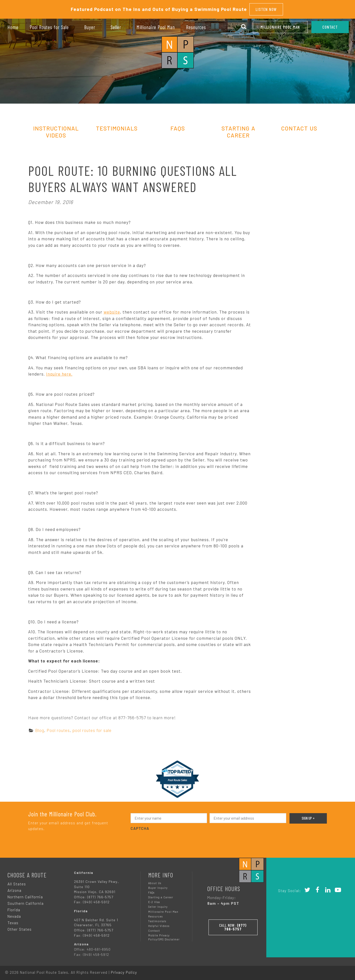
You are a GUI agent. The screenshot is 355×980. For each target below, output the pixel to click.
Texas (13, 921)
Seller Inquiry (158, 905)
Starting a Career (161, 896)
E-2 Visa (154, 901)
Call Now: (233, 925)
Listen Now (266, 8)
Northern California (25, 895)
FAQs (178, 127)
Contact (154, 929)
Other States (20, 928)
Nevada (14, 915)
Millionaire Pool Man (280, 27)
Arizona (14, 889)
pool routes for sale (92, 729)
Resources (155, 915)
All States (17, 882)
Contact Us (299, 127)
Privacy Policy (124, 971)
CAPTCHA (140, 827)
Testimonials (117, 127)
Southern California (26, 902)
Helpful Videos (159, 924)
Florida (14, 908)
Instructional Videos (56, 130)
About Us (155, 882)
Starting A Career (238, 130)
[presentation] (168, 840)
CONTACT (330, 27)
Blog (40, 729)
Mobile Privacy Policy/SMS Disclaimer (164, 936)
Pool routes (58, 729)
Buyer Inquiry (158, 886)
